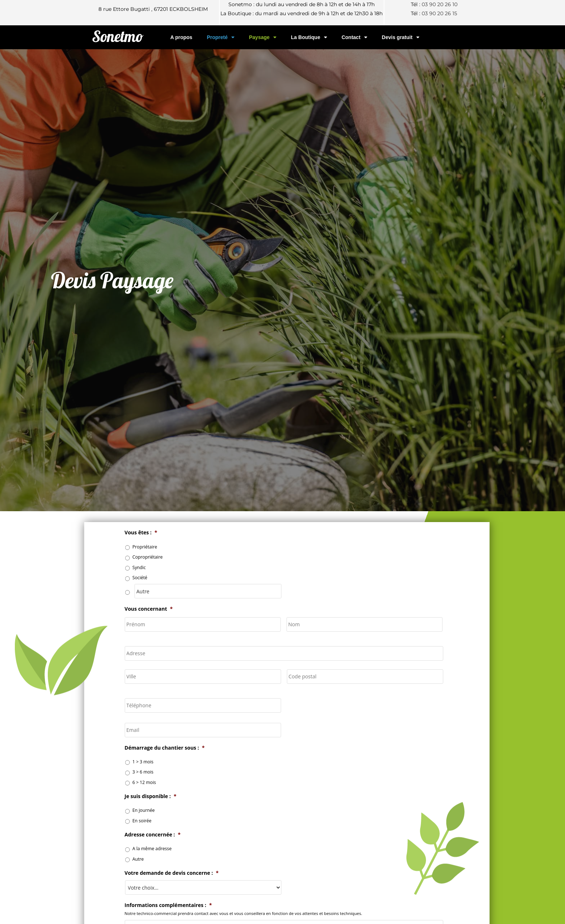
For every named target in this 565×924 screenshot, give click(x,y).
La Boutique (309, 37)
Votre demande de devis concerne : (186, 873)
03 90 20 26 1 (438, 13)
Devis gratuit (401, 37)
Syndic (153, 567)
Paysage (263, 37)
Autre (152, 859)
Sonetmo (118, 36)
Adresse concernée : (167, 835)
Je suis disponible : (165, 796)
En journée (158, 810)
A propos (181, 37)
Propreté (221, 37)
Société (154, 578)
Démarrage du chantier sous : (179, 748)
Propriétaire (159, 547)
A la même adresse (166, 849)
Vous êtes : (155, 533)
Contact (355, 37)
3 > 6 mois (157, 772)
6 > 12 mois (158, 782)
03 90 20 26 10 (440, 4)
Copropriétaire (162, 557)
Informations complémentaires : (183, 905)
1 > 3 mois (157, 762)
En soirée (156, 821)
